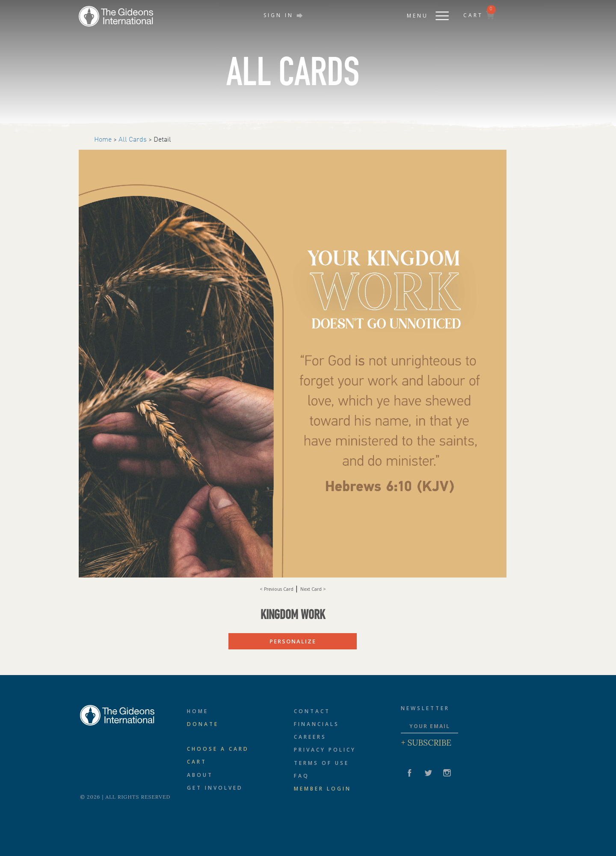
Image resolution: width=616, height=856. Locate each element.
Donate (203, 724)
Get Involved (215, 788)
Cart (197, 762)
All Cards (133, 140)
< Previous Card (277, 589)
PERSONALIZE (293, 641)
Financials (317, 724)
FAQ (302, 776)
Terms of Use (321, 763)
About (200, 775)
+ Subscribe (426, 743)
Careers (310, 737)
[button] (419, 13)
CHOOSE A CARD (218, 749)
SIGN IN (283, 15)
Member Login (323, 789)
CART (479, 15)
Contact (312, 711)
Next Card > (313, 589)
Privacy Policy (325, 750)
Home (103, 140)
